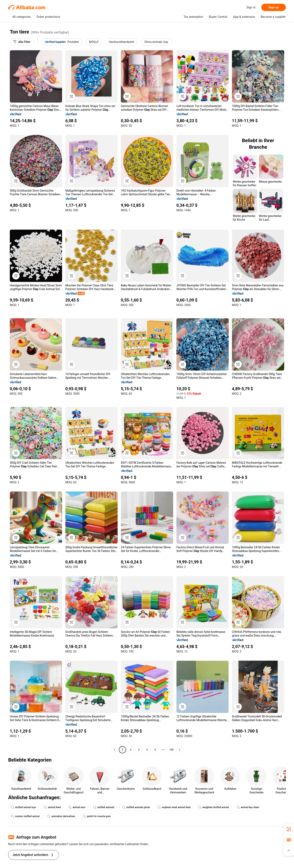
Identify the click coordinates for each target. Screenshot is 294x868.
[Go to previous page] (114, 750)
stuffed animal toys (23, 807)
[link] (289, 829)
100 (171, 750)
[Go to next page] (180, 750)
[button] (289, 850)
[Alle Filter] (22, 42)
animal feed (52, 807)
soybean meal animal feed (174, 807)
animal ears (77, 807)
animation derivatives (61, 816)
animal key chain (248, 807)
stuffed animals (104, 807)
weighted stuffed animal (214, 807)
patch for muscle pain (97, 816)
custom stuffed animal (25, 816)
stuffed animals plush (136, 807)
